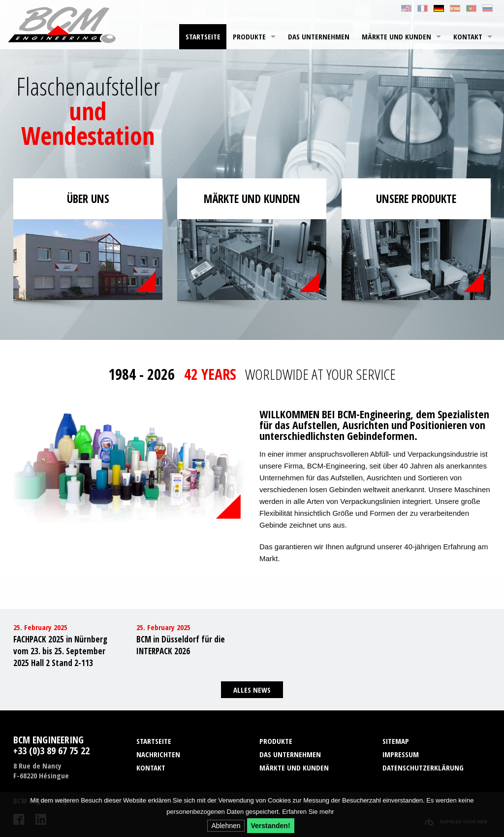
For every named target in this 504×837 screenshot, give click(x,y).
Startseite (203, 36)
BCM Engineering (62, 25)
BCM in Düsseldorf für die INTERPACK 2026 (181, 645)
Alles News (252, 690)
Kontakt (468, 36)
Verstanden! (271, 826)
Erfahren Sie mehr (308, 812)
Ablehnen (226, 826)
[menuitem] (203, 37)
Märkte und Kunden (396, 36)
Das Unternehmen (319, 36)
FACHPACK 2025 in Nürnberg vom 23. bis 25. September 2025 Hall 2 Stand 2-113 (60, 651)
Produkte (249, 36)
